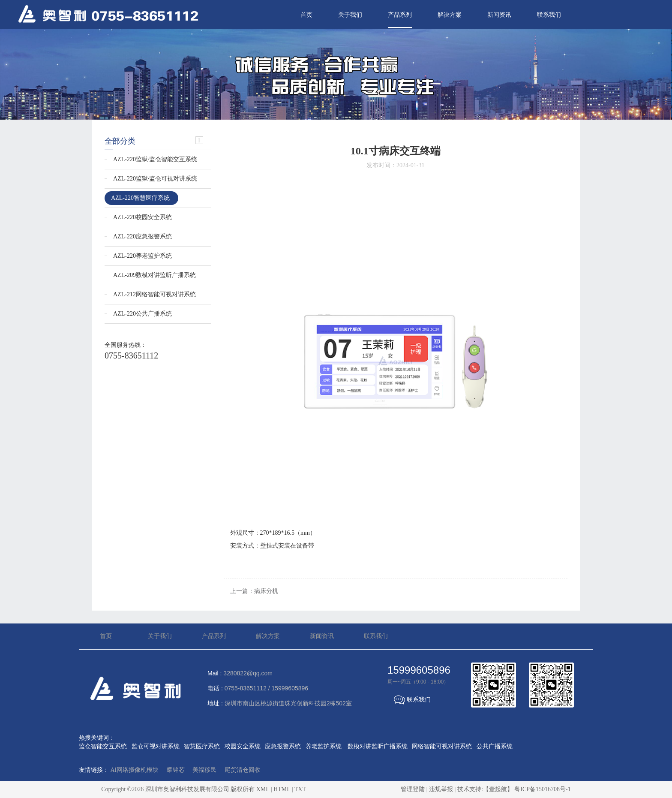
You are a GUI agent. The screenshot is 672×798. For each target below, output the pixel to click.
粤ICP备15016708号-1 (542, 789)
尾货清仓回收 (243, 770)
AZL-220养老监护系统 (142, 256)
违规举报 (441, 789)
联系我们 (549, 15)
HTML (282, 789)
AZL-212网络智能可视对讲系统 (154, 294)
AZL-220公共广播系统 (142, 314)
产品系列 (400, 15)
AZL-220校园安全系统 (142, 217)
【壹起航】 (498, 789)
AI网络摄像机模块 (135, 770)
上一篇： (254, 591)
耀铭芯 (176, 770)
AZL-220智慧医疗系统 (140, 198)
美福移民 (204, 770)
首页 (306, 15)
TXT (300, 789)
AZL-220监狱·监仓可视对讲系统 (155, 179)
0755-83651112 (131, 355)
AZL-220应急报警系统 (142, 236)
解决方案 (450, 15)
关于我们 (350, 15)
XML (263, 789)
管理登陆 (413, 789)
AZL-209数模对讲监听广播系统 (154, 275)
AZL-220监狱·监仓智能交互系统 (155, 159)
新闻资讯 (499, 15)
